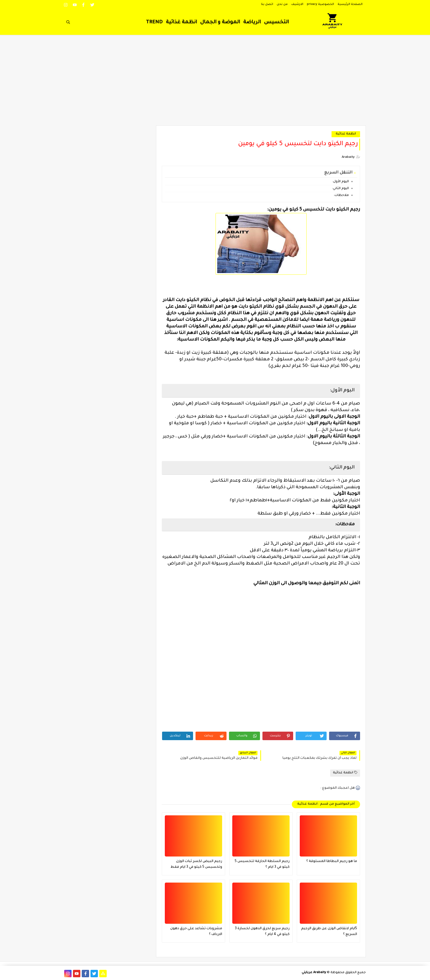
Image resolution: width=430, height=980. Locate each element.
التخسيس (276, 23)
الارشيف (297, 4)
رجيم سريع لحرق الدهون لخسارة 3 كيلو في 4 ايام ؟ (262, 932)
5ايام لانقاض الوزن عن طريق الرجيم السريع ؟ (329, 932)
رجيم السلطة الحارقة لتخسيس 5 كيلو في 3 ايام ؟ (262, 864)
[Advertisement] (215, 83)
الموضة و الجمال (220, 23)
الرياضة (252, 23)
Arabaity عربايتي (314, 973)
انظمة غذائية (181, 23)
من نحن (282, 4)
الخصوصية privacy (320, 4)
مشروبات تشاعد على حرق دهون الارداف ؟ (196, 932)
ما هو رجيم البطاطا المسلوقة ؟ (332, 861)
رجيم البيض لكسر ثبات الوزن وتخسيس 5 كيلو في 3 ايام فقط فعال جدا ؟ (196, 865)
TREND (154, 23)
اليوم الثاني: (340, 189)
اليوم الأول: (340, 182)
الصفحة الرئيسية (350, 4)
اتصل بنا (267, 4)
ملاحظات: (341, 196)
